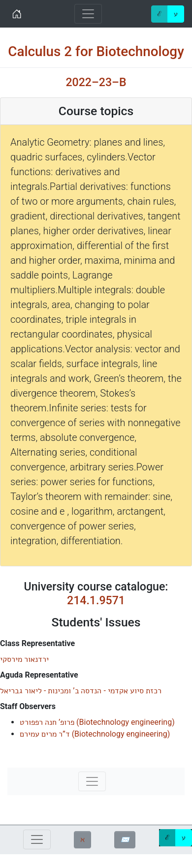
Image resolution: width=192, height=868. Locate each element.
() (97, 722)
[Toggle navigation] (88, 14)
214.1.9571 (96, 601)
